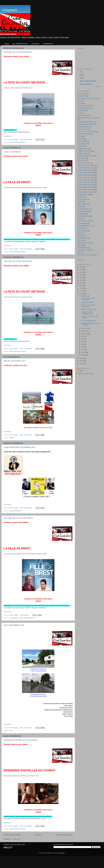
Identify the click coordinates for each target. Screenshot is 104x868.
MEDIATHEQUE (82, 204)
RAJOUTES (81, 228)
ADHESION (35, 44)
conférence (81, 146)
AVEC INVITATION (83, 129)
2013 (81, 364)
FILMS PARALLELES (84, 163)
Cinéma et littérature (86, 84)
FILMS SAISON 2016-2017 (18, 142)
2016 (81, 294)
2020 (81, 283)
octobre (84, 331)
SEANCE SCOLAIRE (84, 243)
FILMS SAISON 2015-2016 (86, 168)
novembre (84, 328)
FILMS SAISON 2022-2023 (86, 185)
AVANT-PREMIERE (83, 127)
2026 (81, 267)
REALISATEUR (82, 231)
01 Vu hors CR (82, 94)
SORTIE (12, 438)
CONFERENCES (83, 148)
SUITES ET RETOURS (84, 250)
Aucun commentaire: (26, 139)
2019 (81, 286)
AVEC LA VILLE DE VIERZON (87, 132)
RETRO (80, 233)
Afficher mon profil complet (86, 374)
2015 (81, 358)
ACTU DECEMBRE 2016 (14, 625)
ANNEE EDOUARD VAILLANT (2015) (89, 118)
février (83, 352)
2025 (81, 270)
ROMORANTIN (48, 44)
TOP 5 (79, 252)
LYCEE (80, 202)
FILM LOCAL (81, 161)
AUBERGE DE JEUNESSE (86, 124)
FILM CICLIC (81, 158)
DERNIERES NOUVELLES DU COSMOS (21, 740)
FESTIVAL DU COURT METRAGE (18, 52)
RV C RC (80, 240)
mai (83, 344)
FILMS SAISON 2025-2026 (86, 192)
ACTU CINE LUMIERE (84, 106)
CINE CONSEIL (82, 141)
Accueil (6, 44)
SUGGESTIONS (82, 248)
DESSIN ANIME (82, 153)
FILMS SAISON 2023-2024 (86, 187)
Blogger (63, 853)
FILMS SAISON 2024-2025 (86, 190)
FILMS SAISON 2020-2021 (86, 180)
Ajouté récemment (83, 115)
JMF (81, 371)
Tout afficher (98, 87)
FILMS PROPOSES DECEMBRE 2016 (19, 447)
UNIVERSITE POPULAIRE (86, 255)
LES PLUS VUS (82, 199)
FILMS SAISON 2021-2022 (86, 182)
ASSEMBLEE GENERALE (86, 122)
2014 (81, 361)
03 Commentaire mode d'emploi (87, 98)
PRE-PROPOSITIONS (84, 221)
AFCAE (82, 75)
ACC (81, 72)
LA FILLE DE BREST (12, 152)
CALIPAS (80, 139)
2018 (81, 288)
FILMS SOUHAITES (16, 511)
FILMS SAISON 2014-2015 (86, 165)
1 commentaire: (24, 615)
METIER (80, 207)
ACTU (11, 731)
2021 (81, 280)
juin (82, 342)
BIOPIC (80, 136)
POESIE (80, 219)
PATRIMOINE (82, 214)
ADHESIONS (81, 111)
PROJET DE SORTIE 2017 (15, 361)
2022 (81, 278)
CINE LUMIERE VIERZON (88, 81)
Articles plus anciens (64, 835)
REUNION (81, 236)
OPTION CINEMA (83, 211)
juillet (83, 339)
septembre (85, 334)
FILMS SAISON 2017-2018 (86, 173)
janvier (83, 355)
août (83, 336)
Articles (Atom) (16, 839)
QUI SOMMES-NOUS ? (85, 226)
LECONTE (81, 197)
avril (83, 347)
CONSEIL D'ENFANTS (84, 151)
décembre (84, 296)
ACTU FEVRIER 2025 (84, 108)
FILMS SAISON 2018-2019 (86, 175)
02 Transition (81, 96)
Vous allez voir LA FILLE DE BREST (18, 518)
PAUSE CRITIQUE (83, 216)
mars (83, 350)
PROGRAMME (82, 223)
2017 (81, 291)
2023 (81, 275)
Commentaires (14, 618)
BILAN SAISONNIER (84, 134)
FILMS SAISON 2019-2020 (86, 177)
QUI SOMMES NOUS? (20, 44)
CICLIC (82, 78)
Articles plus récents (12, 835)
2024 (81, 272)
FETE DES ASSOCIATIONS (86, 156)
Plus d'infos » (8, 136)
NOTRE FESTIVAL (83, 209)
